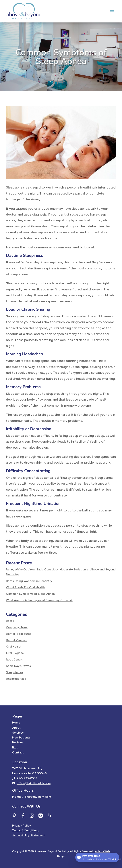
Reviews (18, 742)
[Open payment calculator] (97, 857)
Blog (15, 747)
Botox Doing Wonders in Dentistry (29, 581)
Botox (10, 621)
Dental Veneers (16, 640)
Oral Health (14, 647)
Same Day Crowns (18, 666)
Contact (18, 752)
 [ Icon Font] (23, 815)
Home (16, 723)
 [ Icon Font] (14, 815)
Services (18, 733)
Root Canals (14, 659)
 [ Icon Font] (32, 815)
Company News (17, 627)
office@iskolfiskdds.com (34, 783)
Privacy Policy (22, 826)
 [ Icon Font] (41, 815)
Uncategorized (16, 679)
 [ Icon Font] (49, 815)
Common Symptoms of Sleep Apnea (30, 594)
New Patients (21, 737)
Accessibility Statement (29, 835)
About (16, 728)
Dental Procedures (19, 634)
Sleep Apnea (14, 672)
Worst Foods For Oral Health (25, 587)
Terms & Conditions (26, 830)
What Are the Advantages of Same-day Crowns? (39, 600)
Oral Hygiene (15, 653)
